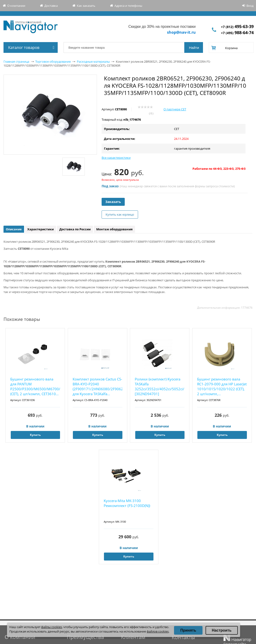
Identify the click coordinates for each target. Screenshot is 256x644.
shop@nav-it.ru (181, 32)
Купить (35, 435)
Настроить (222, 630)
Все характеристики (116, 158)
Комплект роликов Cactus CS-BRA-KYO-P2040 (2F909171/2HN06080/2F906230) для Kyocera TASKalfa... (98, 386)
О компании (16, 6)
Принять (188, 630)
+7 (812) (237, 27)
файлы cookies (52, 627)
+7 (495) (237, 33)
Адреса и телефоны (128, 6)
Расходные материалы (93, 62)
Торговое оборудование (53, 62)
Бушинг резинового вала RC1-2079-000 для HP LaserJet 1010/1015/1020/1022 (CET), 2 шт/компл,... (222, 386)
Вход (250, 6)
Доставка (51, 6)
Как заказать (86, 6)
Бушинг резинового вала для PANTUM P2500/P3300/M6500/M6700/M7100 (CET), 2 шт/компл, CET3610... (35, 386)
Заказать (113, 202)
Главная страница (16, 62)
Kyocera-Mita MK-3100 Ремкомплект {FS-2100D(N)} (127, 503)
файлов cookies (158, 631)
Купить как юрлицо (120, 214)
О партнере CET (175, 109)
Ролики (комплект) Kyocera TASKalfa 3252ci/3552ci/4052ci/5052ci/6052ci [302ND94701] (160, 386)
